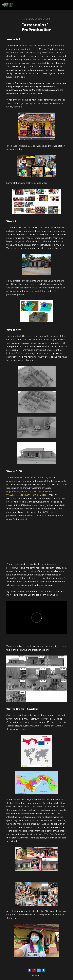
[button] (36, 975)
